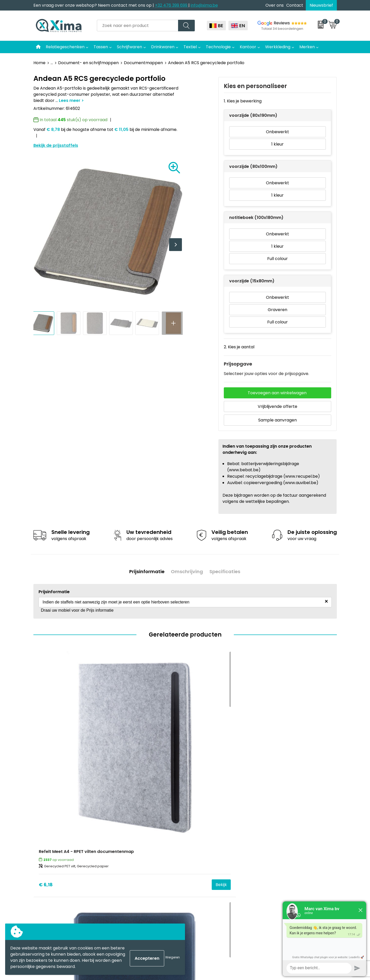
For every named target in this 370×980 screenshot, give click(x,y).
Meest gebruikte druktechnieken (149, 835)
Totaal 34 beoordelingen (282, 29)
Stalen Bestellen (132, 859)
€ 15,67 (199, 755)
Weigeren (173, 957)
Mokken (199, 812)
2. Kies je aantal (239, 347)
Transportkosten (133, 866)
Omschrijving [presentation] (187, 570)
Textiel (190, 47)
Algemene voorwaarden (291, 804)
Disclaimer (277, 820)
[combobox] (138, 26)
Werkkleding (278, 47)
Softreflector (205, 820)
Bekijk (94, 755)
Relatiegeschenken (65, 47)
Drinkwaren (163, 47)
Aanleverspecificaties (138, 851)
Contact (295, 5)
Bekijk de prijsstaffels (56, 145)
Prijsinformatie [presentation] (145, 570)
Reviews (282, 23)
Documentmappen (143, 63)
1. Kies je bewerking (243, 101)
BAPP (121, 874)
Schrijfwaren (129, 47)
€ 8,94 (122, 755)
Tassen (101, 47)
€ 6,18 (46, 755)
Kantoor (248, 47)
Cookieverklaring (284, 812)
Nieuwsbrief (321, 5)
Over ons (275, 5)
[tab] (145, 570)
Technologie (218, 47)
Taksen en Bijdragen (136, 843)
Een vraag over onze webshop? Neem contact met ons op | (94, 5)
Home (39, 63)
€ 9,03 (274, 755)
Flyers (122, 827)
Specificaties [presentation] (227, 570)
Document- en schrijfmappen (88, 63)
